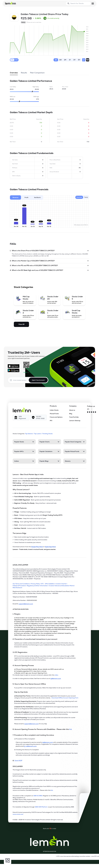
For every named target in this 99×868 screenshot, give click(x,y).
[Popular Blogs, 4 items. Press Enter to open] (49, 461)
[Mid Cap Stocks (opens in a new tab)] (25, 300)
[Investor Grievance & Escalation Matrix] (62, 586)
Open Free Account (38, 380)
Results (24, 73)
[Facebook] (92, 412)
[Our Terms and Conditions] (22, 584)
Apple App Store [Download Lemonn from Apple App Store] (50, 547)
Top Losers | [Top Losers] (38, 434)
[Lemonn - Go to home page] (10, 3)
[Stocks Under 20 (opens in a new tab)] (49, 300)
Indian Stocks (54, 410)
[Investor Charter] (62, 584)
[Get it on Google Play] (14, 370)
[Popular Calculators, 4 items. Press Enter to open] (49, 451)
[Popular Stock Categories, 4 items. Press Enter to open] (75, 442)
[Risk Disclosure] (18, 588)
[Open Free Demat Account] (82, 864)
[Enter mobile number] (21, 380)
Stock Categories (23, 287)
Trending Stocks (48, 434)
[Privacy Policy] (36, 584)
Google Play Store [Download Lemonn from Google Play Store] (37, 547)
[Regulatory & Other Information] (38, 586)
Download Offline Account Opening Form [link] (65, 698)
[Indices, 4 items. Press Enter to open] (24, 461)
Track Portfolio (74, 417)
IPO (51, 421)
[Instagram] (90, 412)
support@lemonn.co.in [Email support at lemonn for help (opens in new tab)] (31, 724)
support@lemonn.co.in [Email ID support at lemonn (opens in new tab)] (26, 604)
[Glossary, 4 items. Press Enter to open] (75, 461)
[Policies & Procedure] (20, 586)
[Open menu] (93, 4)
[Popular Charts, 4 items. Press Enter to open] (49, 442)
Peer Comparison (37, 73)
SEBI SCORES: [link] (38, 796)
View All (21, 324)
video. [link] (57, 675)
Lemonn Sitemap (75, 421)
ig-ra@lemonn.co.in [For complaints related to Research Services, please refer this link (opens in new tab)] (30, 746)
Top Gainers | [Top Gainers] (29, 434)
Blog (71, 414)
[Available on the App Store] (14, 366)
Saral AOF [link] (18, 761)
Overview (14, 73)
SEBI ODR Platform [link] (42, 807)
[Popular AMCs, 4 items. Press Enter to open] (24, 451)
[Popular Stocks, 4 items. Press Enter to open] (24, 442)
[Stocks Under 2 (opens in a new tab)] (25, 314)
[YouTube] (93, 412)
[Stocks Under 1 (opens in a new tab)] (49, 314)
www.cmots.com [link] (18, 814)
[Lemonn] (22, 410)
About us (72, 410)
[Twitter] (88, 412)
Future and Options (56, 417)
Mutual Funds (54, 414)
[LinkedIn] (95, 412)
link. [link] (71, 729)
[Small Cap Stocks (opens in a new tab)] (74, 314)
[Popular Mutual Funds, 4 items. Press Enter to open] (75, 451)
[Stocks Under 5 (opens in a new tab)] (74, 300)
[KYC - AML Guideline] (48, 584)
